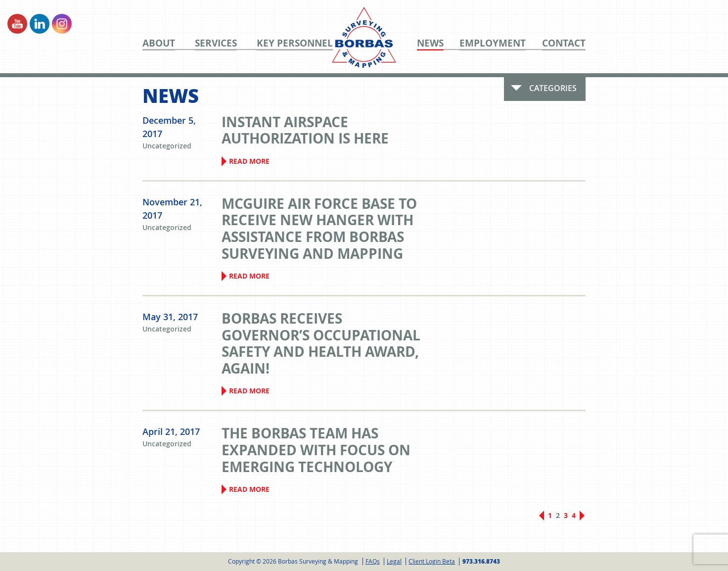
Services (216, 43)
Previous (542, 516)
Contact (564, 43)
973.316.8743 (481, 561)
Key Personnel (295, 43)
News (430, 43)
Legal (394, 561)
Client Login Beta (432, 561)
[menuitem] (169, 43)
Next (582, 518)
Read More (249, 161)
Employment (493, 43)
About (159, 43)
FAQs (373, 561)
